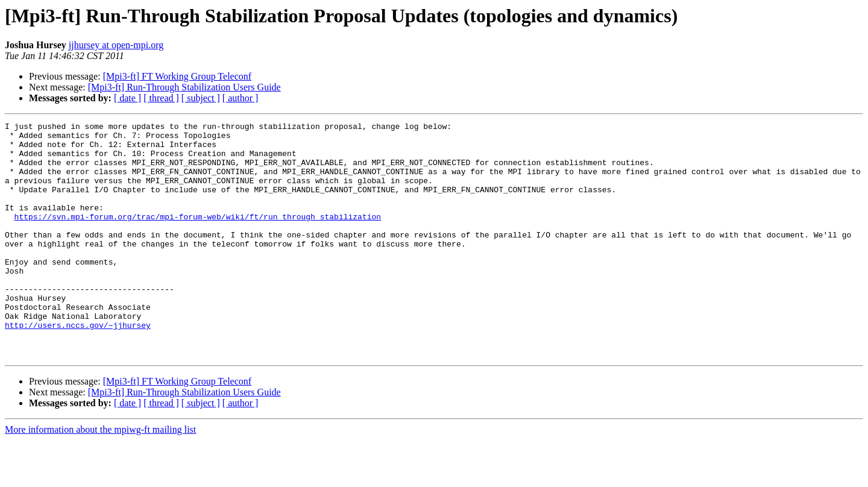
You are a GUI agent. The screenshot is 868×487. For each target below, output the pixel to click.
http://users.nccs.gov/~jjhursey (78, 366)
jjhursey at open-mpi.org (116, 45)
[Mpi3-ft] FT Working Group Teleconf (177, 76)
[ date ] (127, 98)
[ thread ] (161, 98)
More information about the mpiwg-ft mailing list (100, 476)
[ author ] (241, 98)
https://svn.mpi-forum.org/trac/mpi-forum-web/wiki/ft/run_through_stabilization (198, 236)
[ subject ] (201, 98)
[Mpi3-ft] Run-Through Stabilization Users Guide (184, 87)
